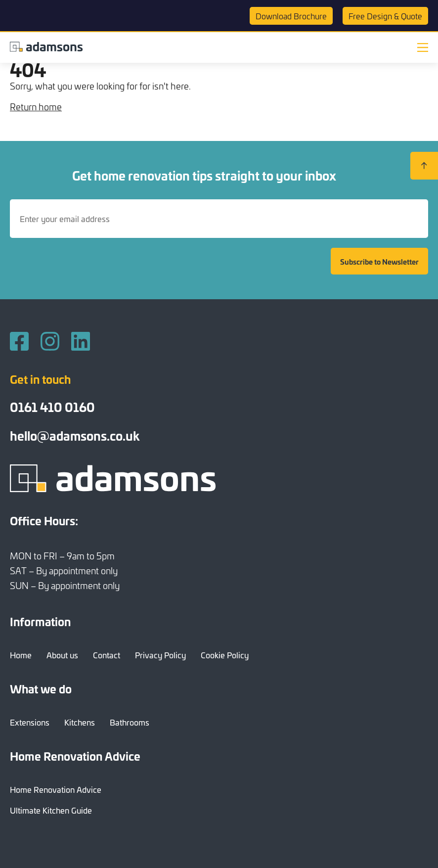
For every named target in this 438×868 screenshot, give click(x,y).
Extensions (30, 722)
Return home (36, 107)
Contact (107, 655)
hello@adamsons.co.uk (75, 435)
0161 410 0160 (52, 407)
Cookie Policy (225, 655)
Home (21, 655)
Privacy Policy (160, 655)
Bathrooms (130, 722)
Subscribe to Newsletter (379, 261)
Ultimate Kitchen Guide (51, 810)
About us (62, 655)
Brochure (291, 16)
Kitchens (80, 722)
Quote (385, 16)
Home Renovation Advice (56, 789)
